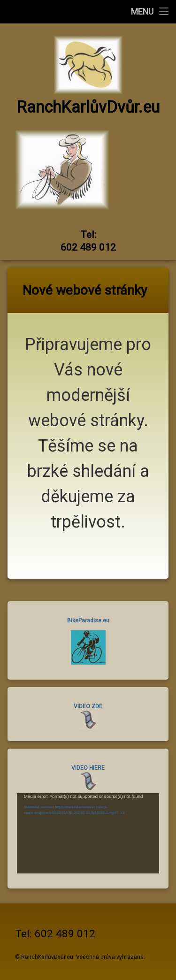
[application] (88, 833)
